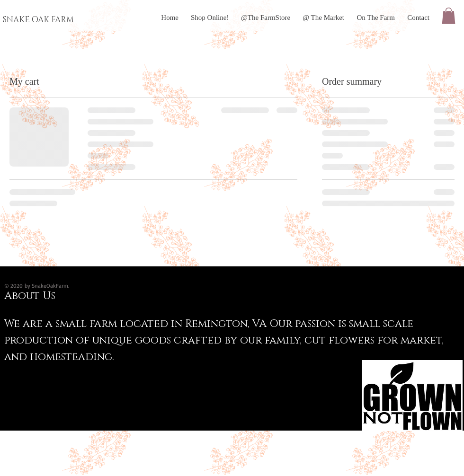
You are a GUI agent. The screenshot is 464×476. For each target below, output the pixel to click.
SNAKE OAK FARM (38, 20)
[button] (449, 16)
